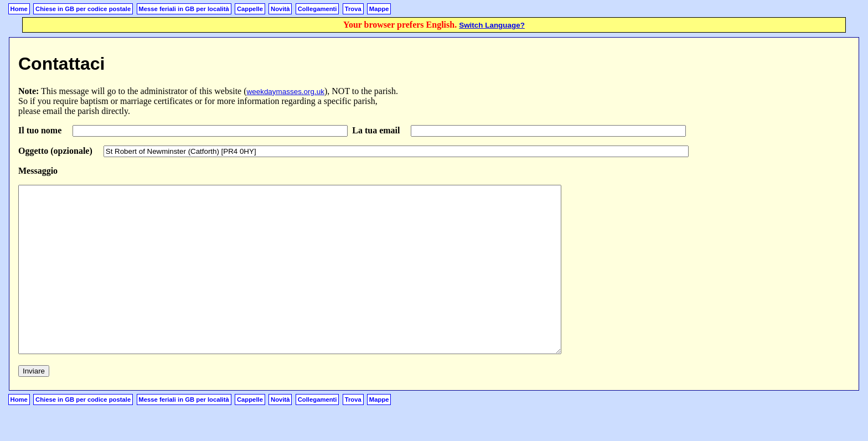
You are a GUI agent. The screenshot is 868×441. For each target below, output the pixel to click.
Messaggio (38, 171)
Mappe (379, 9)
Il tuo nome (41, 130)
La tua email (377, 130)
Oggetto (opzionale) (56, 151)
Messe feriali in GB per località (184, 9)
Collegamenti (317, 9)
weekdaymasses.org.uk (286, 92)
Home (19, 9)
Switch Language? (492, 25)
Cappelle (250, 9)
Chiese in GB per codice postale (83, 9)
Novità (280, 9)
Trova (353, 9)
